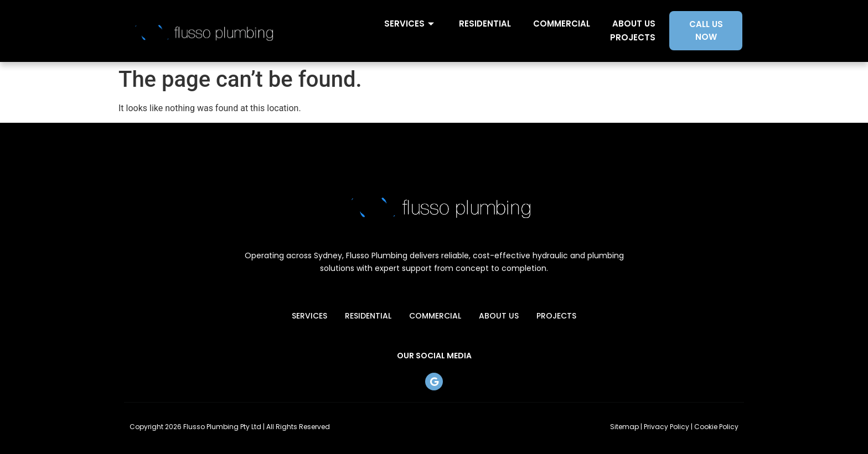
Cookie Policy (716, 427)
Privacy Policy (666, 427)
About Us (634, 24)
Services (410, 24)
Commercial (562, 24)
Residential (485, 24)
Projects (633, 37)
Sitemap (624, 427)
